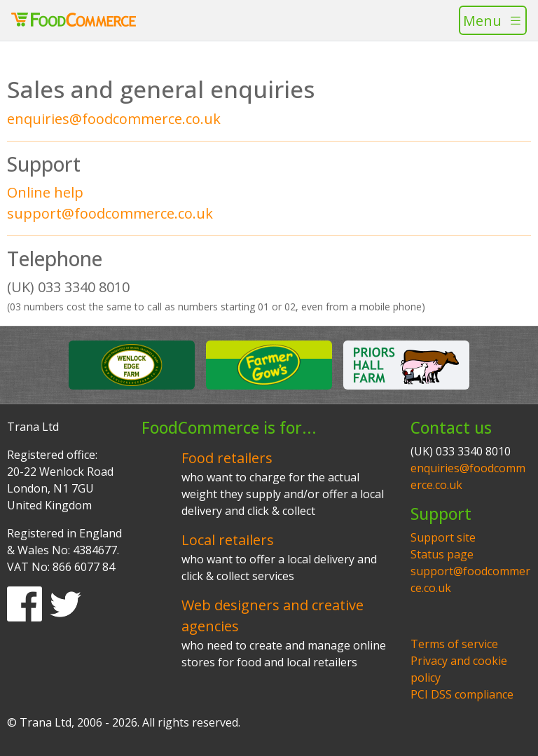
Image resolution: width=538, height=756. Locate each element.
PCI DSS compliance (462, 694)
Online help (45, 192)
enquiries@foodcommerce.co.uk (114, 119)
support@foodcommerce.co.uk (110, 213)
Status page (442, 554)
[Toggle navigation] (493, 20)
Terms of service (454, 644)
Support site (443, 537)
